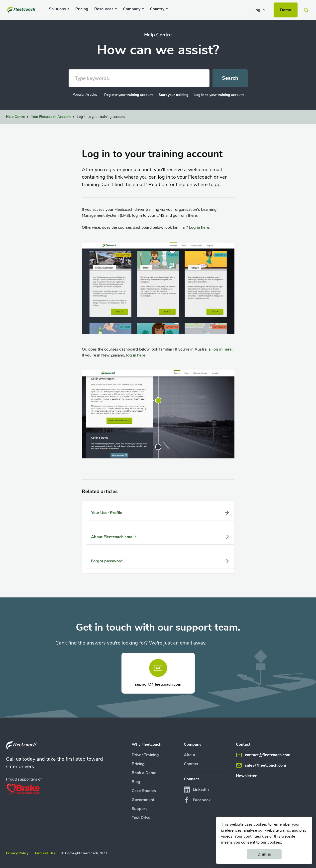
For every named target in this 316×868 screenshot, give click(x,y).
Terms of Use (45, 853)
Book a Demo (144, 773)
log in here (222, 349)
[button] (59, 9)
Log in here (199, 227)
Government (143, 800)
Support (139, 809)
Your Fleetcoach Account (51, 117)
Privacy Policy (17, 853)
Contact (191, 764)
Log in (259, 10)
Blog (136, 782)
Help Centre (15, 117)
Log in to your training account (219, 95)
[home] (21, 10)
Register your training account (128, 95)
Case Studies (144, 791)
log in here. (136, 355)
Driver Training (145, 755)
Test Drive (141, 818)
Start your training (173, 95)
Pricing (82, 9)
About (190, 755)
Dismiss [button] (264, 854)
